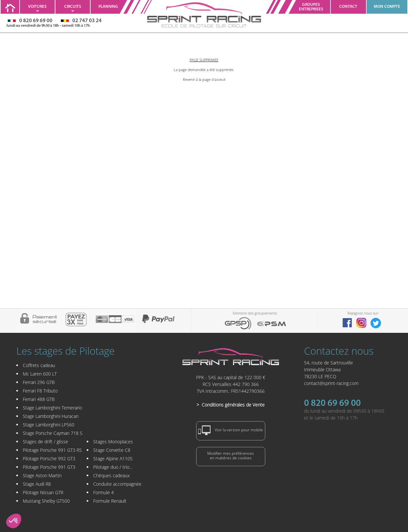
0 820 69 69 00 (332, 404)
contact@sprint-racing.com (331, 383)
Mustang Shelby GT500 (46, 501)
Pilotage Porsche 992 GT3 (49, 458)
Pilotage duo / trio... (113, 467)
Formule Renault (110, 501)
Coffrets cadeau (39, 365)
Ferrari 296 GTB (39, 382)
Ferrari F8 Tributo (40, 391)
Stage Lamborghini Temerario (52, 408)
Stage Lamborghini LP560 (49, 425)
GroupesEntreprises (311, 7)
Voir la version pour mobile (231, 430)
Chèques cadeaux (111, 475)
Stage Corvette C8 (112, 450)
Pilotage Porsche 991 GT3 (49, 467)
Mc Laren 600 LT (40, 374)
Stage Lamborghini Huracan (51, 416)
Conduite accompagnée (117, 484)
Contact (348, 7)
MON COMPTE (387, 7)
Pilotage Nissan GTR (43, 492)
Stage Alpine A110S (113, 458)
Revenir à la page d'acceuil (204, 79)
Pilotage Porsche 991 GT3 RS (52, 450)
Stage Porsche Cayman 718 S (53, 433)
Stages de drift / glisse (45, 442)
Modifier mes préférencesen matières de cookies (231, 456)
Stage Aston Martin (42, 475)
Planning (108, 7)
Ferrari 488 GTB (39, 399)
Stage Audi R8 (37, 484)
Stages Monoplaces (113, 442)
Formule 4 (103, 492)
